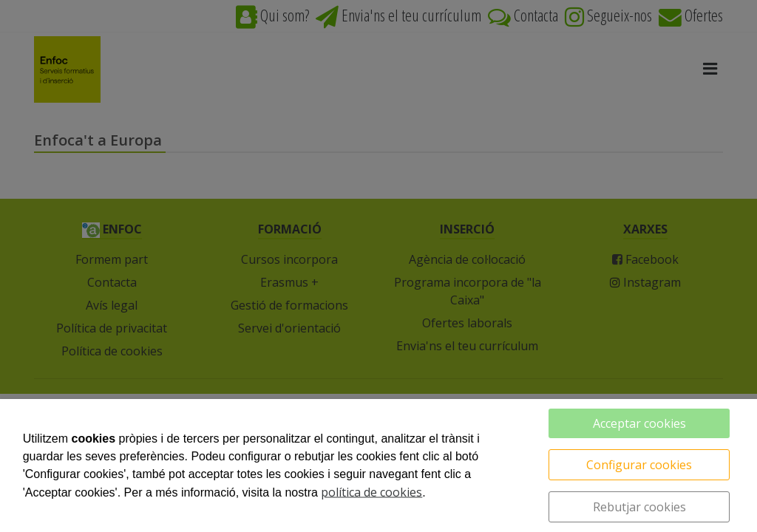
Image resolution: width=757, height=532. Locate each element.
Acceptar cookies (639, 423)
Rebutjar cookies (639, 507)
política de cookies (371, 492)
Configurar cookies (639, 465)
